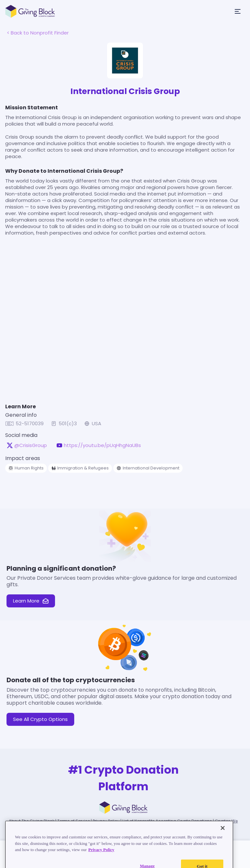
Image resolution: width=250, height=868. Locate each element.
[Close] (223, 834)
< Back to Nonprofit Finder (38, 33)
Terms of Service (74, 821)
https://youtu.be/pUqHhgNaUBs (102, 445)
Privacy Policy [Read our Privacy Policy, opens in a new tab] (101, 856)
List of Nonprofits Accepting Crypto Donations (167, 821)
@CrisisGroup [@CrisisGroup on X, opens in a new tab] (31, 445)
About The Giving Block (32, 821)
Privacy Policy (106, 821)
